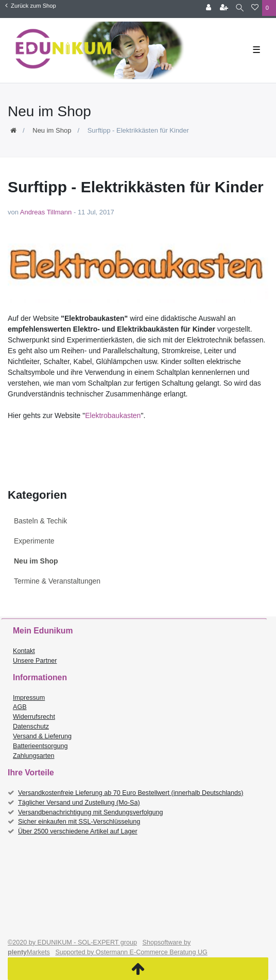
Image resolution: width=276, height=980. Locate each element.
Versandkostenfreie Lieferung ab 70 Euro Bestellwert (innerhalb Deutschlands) (131, 793)
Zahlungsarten (34, 756)
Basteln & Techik (40, 521)
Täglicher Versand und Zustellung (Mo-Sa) (79, 803)
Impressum (29, 698)
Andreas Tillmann (46, 212)
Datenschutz (31, 727)
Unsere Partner (35, 661)
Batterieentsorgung (40, 746)
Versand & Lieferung (42, 736)
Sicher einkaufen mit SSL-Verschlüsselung (79, 822)
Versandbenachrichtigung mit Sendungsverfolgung (90, 812)
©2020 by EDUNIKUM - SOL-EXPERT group (72, 942)
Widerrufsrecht (34, 717)
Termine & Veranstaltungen (57, 581)
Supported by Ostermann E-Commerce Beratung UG (131, 952)
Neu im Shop (52, 130)
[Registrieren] (224, 8)
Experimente (34, 541)
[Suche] (240, 8)
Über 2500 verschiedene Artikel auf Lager (78, 831)
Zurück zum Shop (31, 6)
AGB (20, 707)
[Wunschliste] (255, 8)
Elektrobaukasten (113, 415)
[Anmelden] (209, 8)
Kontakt (24, 651)
